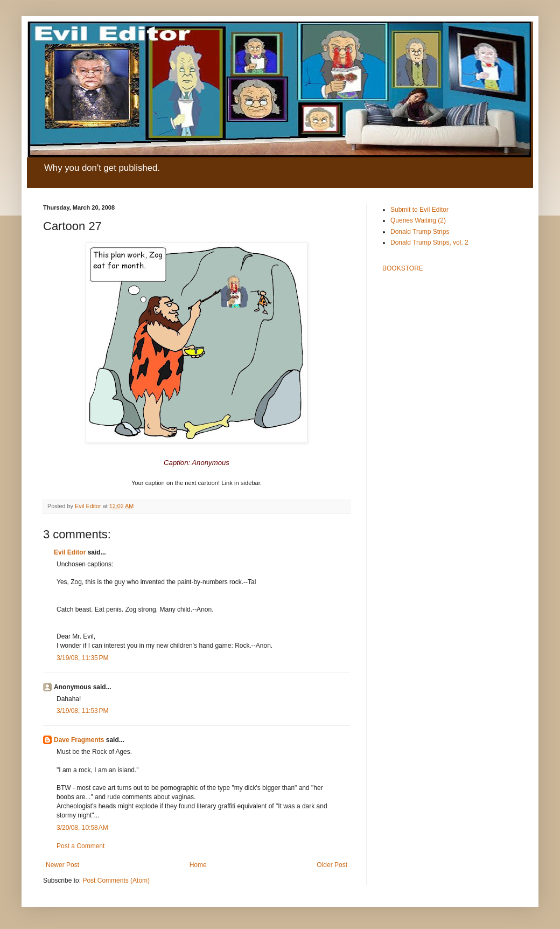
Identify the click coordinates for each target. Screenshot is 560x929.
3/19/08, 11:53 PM (82, 711)
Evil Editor (70, 552)
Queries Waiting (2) (418, 220)
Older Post (332, 865)
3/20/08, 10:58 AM (82, 828)
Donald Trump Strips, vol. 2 (429, 242)
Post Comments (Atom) (116, 881)
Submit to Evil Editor (419, 210)
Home (198, 865)
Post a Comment (80, 846)
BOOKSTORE (403, 268)
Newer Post (62, 865)
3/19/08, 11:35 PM (82, 658)
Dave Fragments (79, 740)
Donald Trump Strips (420, 232)
